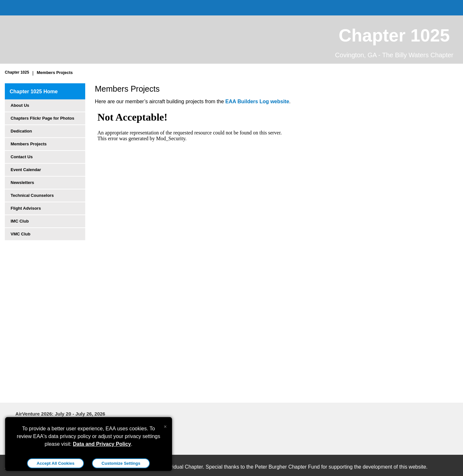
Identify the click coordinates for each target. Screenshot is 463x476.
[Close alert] (165, 425)
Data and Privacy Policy (102, 444)
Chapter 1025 (17, 72)
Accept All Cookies (55, 463)
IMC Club (20, 221)
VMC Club (20, 234)
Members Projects (55, 73)
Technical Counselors (32, 195)
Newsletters (22, 183)
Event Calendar (26, 170)
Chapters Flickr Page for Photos (42, 118)
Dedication (21, 131)
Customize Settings (121, 463)
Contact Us (22, 157)
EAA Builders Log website (257, 101)
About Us (20, 105)
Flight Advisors (26, 208)
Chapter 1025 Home (34, 92)
